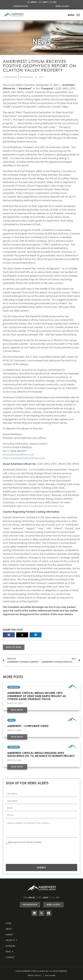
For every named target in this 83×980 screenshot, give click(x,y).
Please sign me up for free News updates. (25, 843)
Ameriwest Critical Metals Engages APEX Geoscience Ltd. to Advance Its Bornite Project (41, 754)
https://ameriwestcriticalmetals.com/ (24, 458)
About (9, 929)
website (60, 401)
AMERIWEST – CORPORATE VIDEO (28, 726)
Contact (10, 957)
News (9, 952)
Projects (11, 940)
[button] (9, 635)
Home (8, 923)
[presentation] (27, 854)
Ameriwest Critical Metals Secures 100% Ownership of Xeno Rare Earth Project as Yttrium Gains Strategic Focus (37, 696)
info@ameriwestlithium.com (19, 455)
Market (9, 935)
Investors (10, 946)
